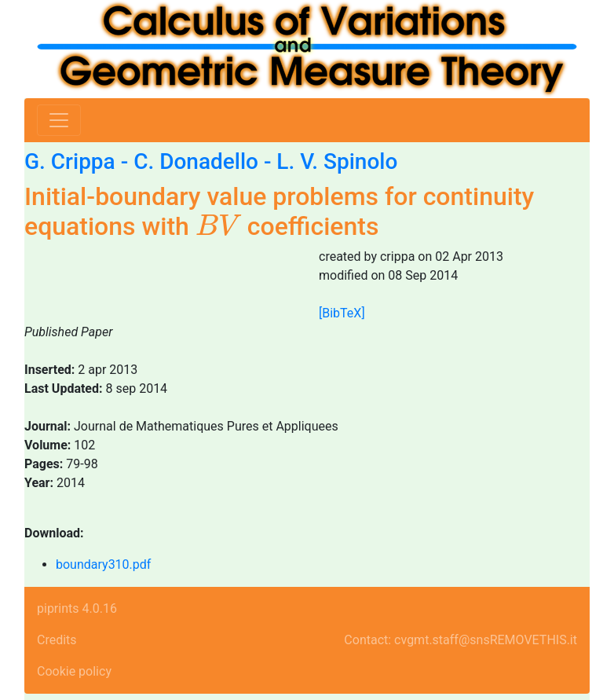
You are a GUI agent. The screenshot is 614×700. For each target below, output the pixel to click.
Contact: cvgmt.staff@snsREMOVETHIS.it (460, 640)
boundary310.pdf (103, 564)
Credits (57, 640)
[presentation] (218, 225)
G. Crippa (70, 161)
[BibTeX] (342, 313)
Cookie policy (74, 671)
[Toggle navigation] (59, 120)
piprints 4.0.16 (77, 608)
